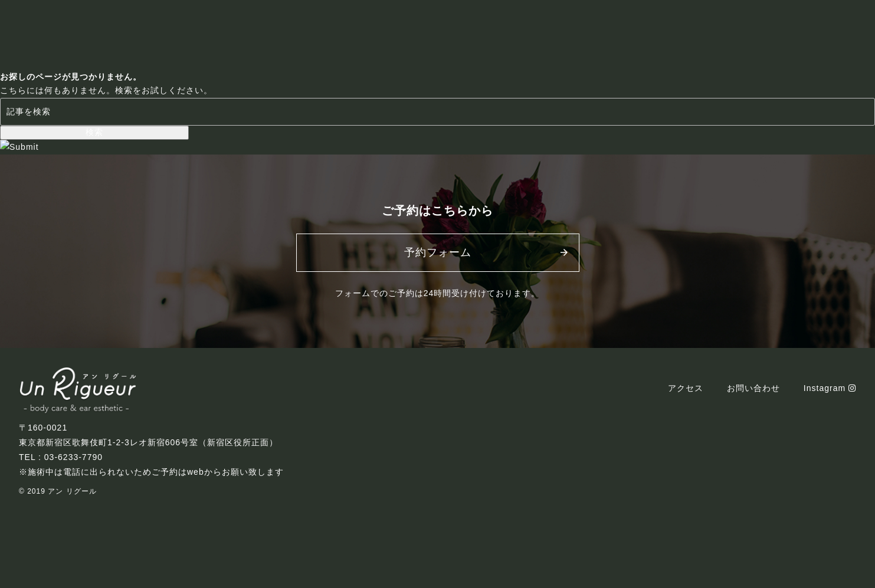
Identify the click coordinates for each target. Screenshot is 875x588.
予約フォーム (438, 252)
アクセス (686, 388)
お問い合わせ (753, 388)
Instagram (830, 388)
